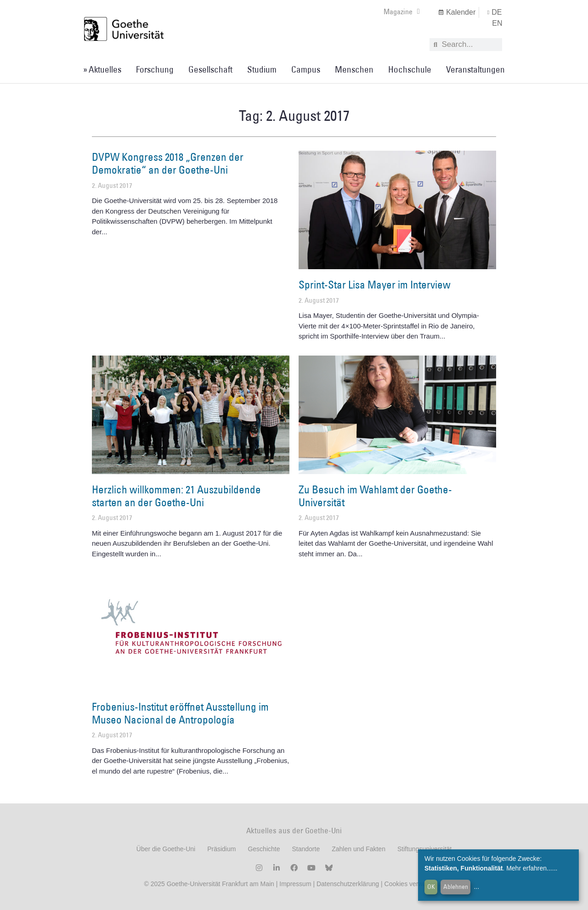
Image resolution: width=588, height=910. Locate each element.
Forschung (155, 69)
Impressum (294, 884)
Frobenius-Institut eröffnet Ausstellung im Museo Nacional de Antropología (180, 713)
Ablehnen (456, 887)
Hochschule (410, 69)
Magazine (402, 11)
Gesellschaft (210, 69)
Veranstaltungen (475, 69)
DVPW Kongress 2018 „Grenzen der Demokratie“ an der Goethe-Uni (168, 163)
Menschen (354, 69)
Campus (306, 69)
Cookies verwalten (412, 884)
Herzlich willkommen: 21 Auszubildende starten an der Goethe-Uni (176, 496)
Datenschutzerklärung (348, 884)
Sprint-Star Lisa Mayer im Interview (375, 284)
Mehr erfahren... (529, 868)
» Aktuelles (102, 69)
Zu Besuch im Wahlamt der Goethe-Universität (375, 496)
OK (431, 887)
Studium (262, 69)
